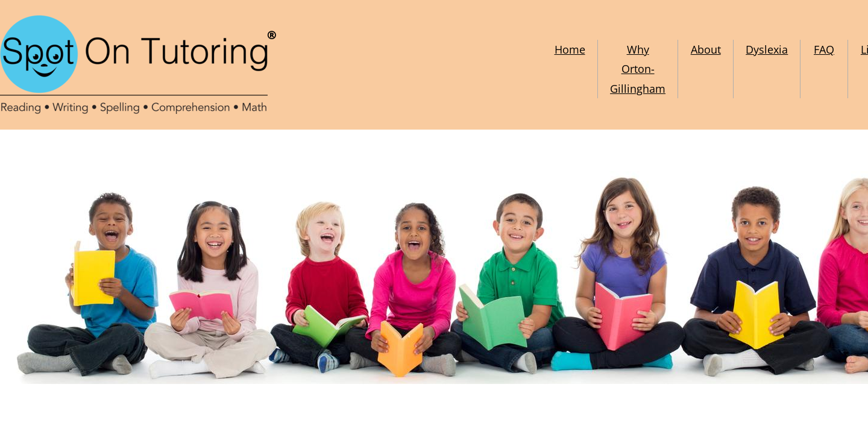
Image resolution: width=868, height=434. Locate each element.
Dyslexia (767, 49)
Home (570, 49)
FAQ (824, 49)
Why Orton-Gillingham (638, 69)
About (706, 49)
